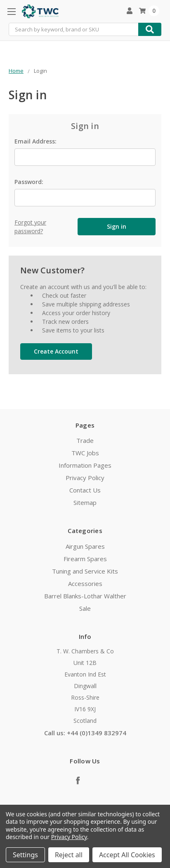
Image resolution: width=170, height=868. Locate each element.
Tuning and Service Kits (85, 571)
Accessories (85, 583)
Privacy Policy (85, 478)
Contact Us (85, 490)
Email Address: (35, 141)
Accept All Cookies (127, 855)
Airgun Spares (85, 546)
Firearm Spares (85, 559)
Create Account (56, 351)
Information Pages (85, 465)
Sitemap (85, 502)
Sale (85, 608)
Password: (29, 182)
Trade (85, 440)
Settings (25, 855)
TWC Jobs (85, 453)
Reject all (69, 855)
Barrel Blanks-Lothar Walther (85, 596)
